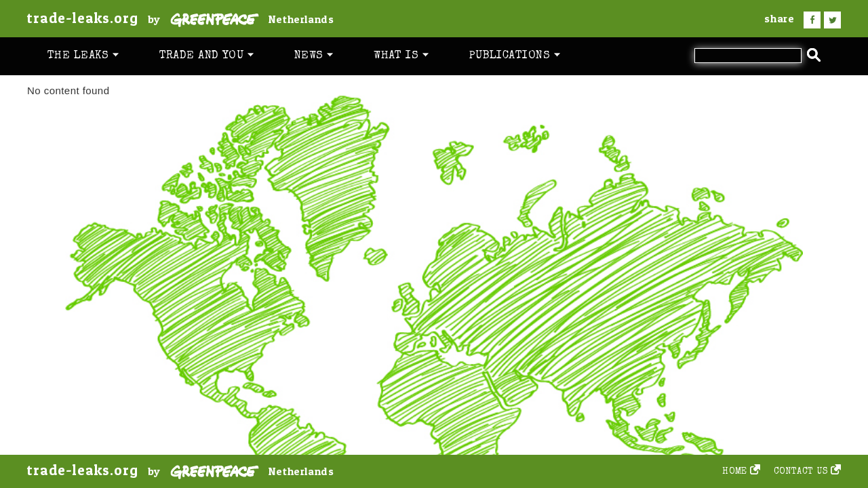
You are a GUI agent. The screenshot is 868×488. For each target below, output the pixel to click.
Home (735, 472)
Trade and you (206, 56)
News (314, 56)
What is (401, 56)
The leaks (83, 56)
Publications (515, 56)
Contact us (801, 472)
